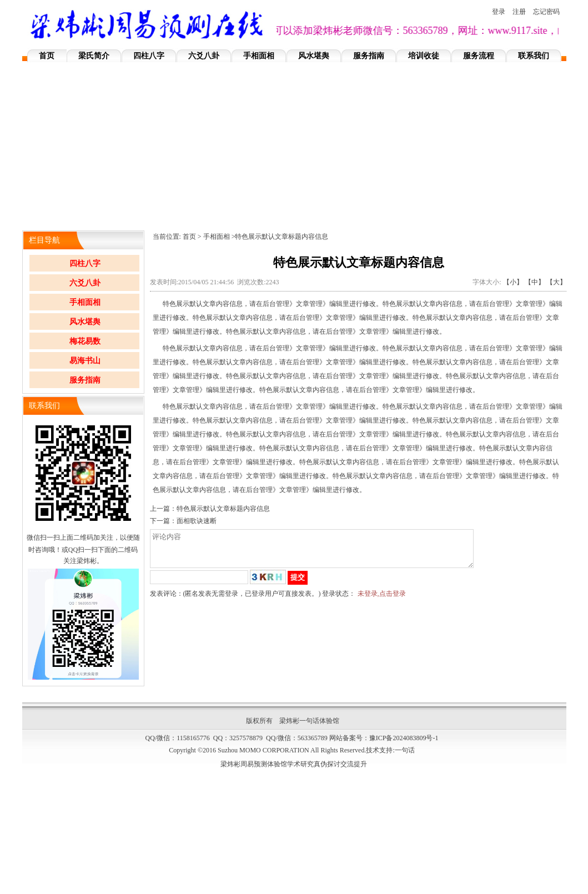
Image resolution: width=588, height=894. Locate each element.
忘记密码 (546, 12)
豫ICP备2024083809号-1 (404, 738)
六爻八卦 (204, 56)
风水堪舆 (314, 56)
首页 (47, 56)
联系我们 (534, 56)
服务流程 (479, 56)
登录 (499, 12)
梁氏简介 (94, 56)
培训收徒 (424, 56)
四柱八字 (149, 56)
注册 (519, 12)
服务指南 (369, 56)
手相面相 (259, 56)
